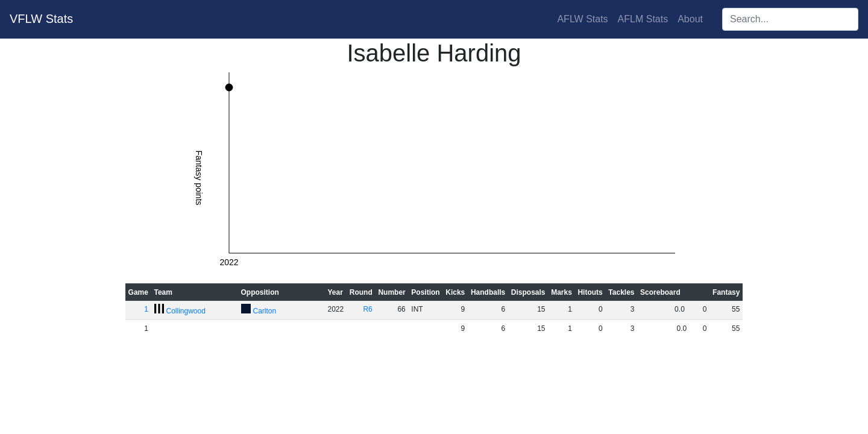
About (690, 19)
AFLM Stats (643, 19)
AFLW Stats (582, 19)
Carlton (265, 311)
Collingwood (186, 311)
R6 (367, 309)
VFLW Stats (41, 19)
